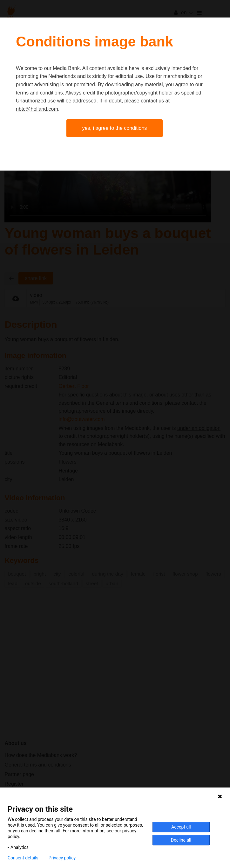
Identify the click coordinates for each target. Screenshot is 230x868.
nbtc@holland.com (37, 109)
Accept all (181, 827)
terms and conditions (39, 93)
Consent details (23, 858)
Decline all (181, 840)
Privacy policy (62, 858)
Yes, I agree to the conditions (115, 128)
